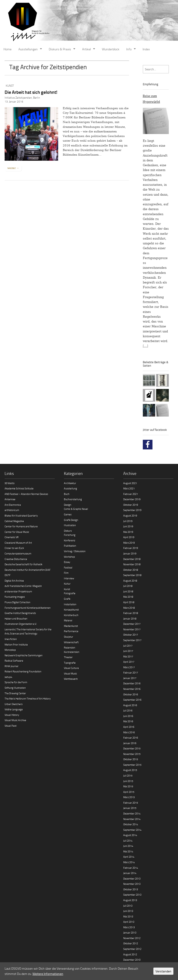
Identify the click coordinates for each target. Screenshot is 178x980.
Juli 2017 (128, 646)
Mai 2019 (128, 532)
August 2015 (130, 770)
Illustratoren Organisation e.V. (21, 624)
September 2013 (132, 895)
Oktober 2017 (131, 635)
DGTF (8, 575)
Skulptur (69, 637)
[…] (145, 346)
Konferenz (70, 540)
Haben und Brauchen (16, 619)
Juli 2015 (128, 776)
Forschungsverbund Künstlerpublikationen (28, 608)
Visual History (12, 715)
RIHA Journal (11, 666)
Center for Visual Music (17, 532)
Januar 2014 (130, 873)
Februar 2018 (131, 613)
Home (7, 49)
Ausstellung (70, 488)
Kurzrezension (72, 652)
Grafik (67, 599)
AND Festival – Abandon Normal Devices (26, 494)
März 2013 (129, 927)
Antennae (10, 499)
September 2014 (132, 830)
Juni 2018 (128, 591)
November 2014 (132, 819)
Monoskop (10, 650)
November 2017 (132, 629)
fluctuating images (15, 597)
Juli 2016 (128, 710)
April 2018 (129, 602)
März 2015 (129, 797)
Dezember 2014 (132, 813)
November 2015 (132, 754)
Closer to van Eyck (14, 548)
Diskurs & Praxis (60, 49)
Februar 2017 (131, 673)
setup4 (8, 677)
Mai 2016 (128, 721)
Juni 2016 (128, 716)
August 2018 (130, 581)
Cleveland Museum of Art (18, 543)
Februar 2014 (131, 868)
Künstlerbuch (71, 615)
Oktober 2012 (131, 943)
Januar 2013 (130, 933)
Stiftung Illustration (15, 688)
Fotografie (70, 593)
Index (146, 49)
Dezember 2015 (132, 748)
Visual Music (70, 673)
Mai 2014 (128, 851)
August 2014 (130, 835)
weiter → (13, 168)
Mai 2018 (128, 597)
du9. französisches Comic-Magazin (23, 586)
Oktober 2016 (131, 694)
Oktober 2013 (131, 889)
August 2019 (130, 516)
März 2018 (129, 608)
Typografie (70, 663)
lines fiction (11, 639)
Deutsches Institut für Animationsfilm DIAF (28, 570)
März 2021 (129, 488)
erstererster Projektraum (18, 591)
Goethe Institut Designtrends (20, 613)
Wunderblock (111, 49)
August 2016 (130, 705)
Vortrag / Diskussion (75, 551)
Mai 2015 (128, 786)
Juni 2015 (128, 781)
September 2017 (132, 640)
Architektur (70, 483)
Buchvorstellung (73, 499)
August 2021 (130, 483)
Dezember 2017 (132, 624)
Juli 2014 (128, 841)
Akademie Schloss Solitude (19, 488)
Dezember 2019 (132, 499)
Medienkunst (71, 626)
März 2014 (129, 862)
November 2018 (132, 564)
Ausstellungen (28, 49)
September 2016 (132, 700)
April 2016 (129, 727)
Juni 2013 (128, 911)
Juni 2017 (128, 651)
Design (68, 505)
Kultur (67, 584)
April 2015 (129, 792)
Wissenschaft (71, 642)
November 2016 (132, 689)
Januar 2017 (130, 678)
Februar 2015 (131, 803)
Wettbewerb (71, 679)
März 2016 (129, 732)
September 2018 (132, 575)
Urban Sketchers (14, 704)
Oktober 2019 (131, 505)
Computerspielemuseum (18, 553)
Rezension (70, 647)
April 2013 (129, 922)
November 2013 (132, 884)
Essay (67, 562)
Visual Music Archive (15, 720)
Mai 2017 (128, 656)
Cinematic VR (12, 537)
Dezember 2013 (132, 879)
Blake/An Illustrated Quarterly (21, 516)
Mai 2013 (128, 916)
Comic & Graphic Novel (76, 509)
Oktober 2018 (131, 570)
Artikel (86, 49)
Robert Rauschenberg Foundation (23, 671)
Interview (69, 578)
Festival (68, 567)
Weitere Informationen (48, 974)
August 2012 (130, 954)
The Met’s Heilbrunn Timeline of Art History (28, 699)
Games (68, 514)
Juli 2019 (128, 521)
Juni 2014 (128, 846)
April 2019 (129, 537)
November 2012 (132, 938)
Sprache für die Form (16, 682)
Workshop (69, 557)
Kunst (10, 86)
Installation (70, 604)
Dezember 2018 (132, 559)
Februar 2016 (131, 738)
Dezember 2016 (132, 683)
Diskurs (68, 531)
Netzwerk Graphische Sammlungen (24, 655)
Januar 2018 (130, 619)
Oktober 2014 (131, 824)
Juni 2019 (128, 526)
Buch (67, 494)
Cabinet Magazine (14, 521)
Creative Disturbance (16, 559)
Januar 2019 (130, 553)
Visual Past (11, 726)
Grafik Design (71, 520)
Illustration (70, 525)
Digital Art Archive (14, 581)
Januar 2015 (130, 808)
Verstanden (163, 971)
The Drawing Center (15, 693)
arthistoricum (12, 510)
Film (66, 573)
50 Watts (10, 483)
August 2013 (130, 900)
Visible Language (14, 709)
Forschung (70, 535)
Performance (71, 631)
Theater (68, 657)
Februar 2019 (131, 548)
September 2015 (132, 765)
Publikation (70, 546)
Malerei (68, 620)
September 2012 (132, 949)
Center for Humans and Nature (21, 526)
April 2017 (129, 662)
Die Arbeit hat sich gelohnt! (31, 92)
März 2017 (129, 667)
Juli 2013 (128, 906)
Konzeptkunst (71, 610)
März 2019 (129, 543)
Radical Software (14, 661)
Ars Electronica (13, 505)
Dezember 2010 (132, 960)
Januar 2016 (130, 743)
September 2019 (132, 510)
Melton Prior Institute (16, 644)
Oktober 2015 (131, 759)
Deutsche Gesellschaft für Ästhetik (23, 564)
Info (129, 49)
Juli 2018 (128, 586)
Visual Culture (71, 668)
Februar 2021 (131, 494)
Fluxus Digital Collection (17, 602)
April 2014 (129, 857)
